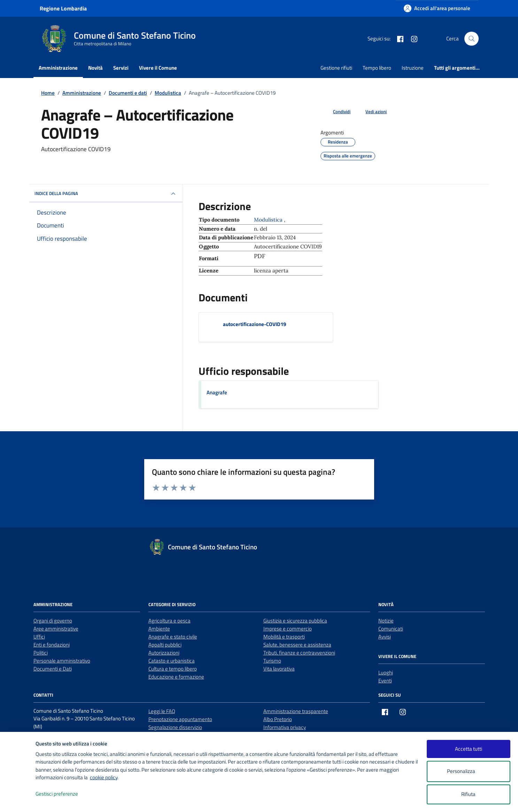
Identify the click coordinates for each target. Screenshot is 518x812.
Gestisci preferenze (64, 794)
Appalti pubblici (165, 645)
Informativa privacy (285, 727)
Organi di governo (53, 621)
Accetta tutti (469, 749)
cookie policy (104, 777)
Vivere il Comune (158, 68)
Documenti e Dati (53, 669)
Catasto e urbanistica (172, 661)
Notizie (386, 621)
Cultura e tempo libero (173, 669)
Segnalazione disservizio (175, 727)
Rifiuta (468, 794)
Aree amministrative (56, 629)
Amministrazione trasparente (296, 711)
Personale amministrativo (62, 661)
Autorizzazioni (164, 653)
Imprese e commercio (288, 629)
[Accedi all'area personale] (437, 8)
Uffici (39, 637)
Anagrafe (217, 392)
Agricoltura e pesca (169, 621)
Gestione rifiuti (336, 68)
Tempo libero (377, 68)
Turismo (272, 661)
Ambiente (159, 629)
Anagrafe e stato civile (173, 637)
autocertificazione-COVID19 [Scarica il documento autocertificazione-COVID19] (254, 324)
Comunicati (391, 629)
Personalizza (468, 771)
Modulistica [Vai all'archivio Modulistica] (269, 220)
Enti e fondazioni (52, 645)
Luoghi (386, 672)
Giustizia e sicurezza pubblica (295, 621)
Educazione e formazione (176, 677)
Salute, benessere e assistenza (297, 645)
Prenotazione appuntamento (180, 719)
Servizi (121, 68)
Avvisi (385, 637)
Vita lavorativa (279, 669)
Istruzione (413, 68)
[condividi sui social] (336, 112)
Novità (95, 68)
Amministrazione (58, 68)
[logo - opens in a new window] (18, 800)
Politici (41, 653)
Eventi (385, 680)
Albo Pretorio (278, 719)
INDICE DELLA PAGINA (106, 194)
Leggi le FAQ (162, 711)
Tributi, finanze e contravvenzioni (299, 653)
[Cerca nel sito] (471, 39)
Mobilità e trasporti (284, 637)
